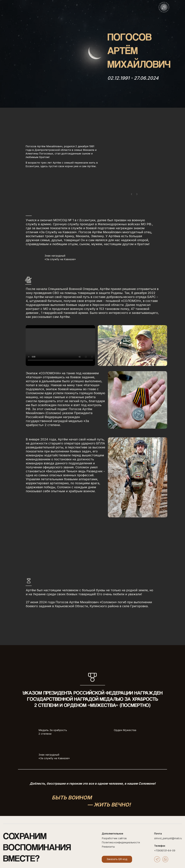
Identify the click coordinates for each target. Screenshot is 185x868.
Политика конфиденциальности (121, 842)
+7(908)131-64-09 (165, 851)
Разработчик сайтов (114, 838)
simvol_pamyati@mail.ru (168, 838)
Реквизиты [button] (108, 847)
